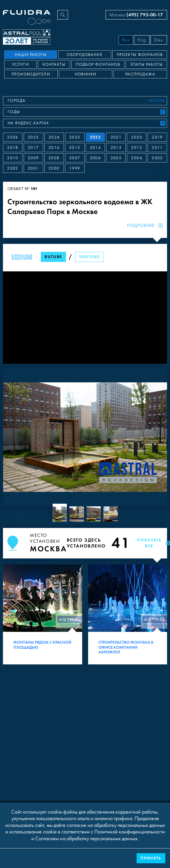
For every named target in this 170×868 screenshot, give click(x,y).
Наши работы (31, 55)
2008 (54, 158)
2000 (54, 168)
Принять (151, 858)
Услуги (20, 65)
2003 (157, 158)
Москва (136, 15)
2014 (95, 148)
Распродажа (140, 74)
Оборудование (85, 55)
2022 (95, 137)
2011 (157, 148)
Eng (142, 40)
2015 (75, 148)
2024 (54, 137)
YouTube (89, 257)
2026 (13, 137)
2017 (33, 148)
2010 (13, 158)
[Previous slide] (21, 437)
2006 (95, 158)
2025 (33, 137)
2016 (54, 148)
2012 (137, 148)
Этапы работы (146, 65)
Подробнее (145, 226)
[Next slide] (149, 437)
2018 (13, 148)
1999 (75, 168)
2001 (33, 168)
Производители (31, 74)
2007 (75, 158)
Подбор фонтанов (98, 65)
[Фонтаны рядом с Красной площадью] (43, 614)
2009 (33, 158)
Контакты (54, 65)
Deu (159, 40)
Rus (126, 40)
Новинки (86, 74)
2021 (116, 137)
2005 (116, 158)
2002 (13, 168)
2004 (137, 158)
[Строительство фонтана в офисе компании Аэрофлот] (128, 614)
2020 (137, 137)
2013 (116, 148)
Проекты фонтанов (140, 55)
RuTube (53, 257)
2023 (75, 137)
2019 (157, 137)
